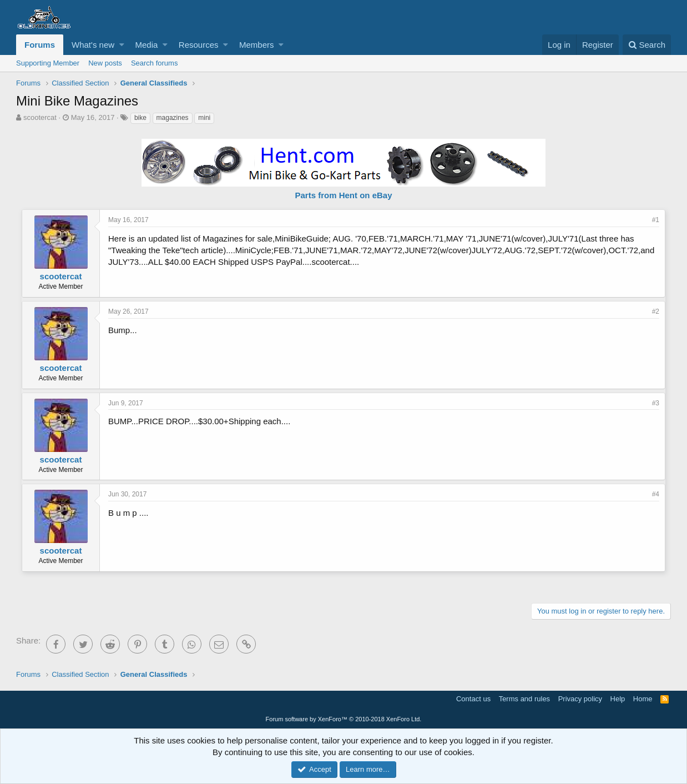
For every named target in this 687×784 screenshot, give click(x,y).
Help (618, 699)
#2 (656, 311)
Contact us (473, 699)
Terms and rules (524, 699)
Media (147, 45)
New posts (105, 63)
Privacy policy (580, 699)
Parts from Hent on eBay (343, 195)
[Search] (647, 45)
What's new (93, 45)
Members (257, 45)
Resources (199, 45)
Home (643, 699)
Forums (40, 45)
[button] (122, 45)
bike (140, 118)
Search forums (155, 63)
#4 (656, 494)
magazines (173, 118)
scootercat (40, 117)
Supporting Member (48, 63)
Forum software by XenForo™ (344, 719)
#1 (656, 220)
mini (204, 118)
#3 (656, 403)
